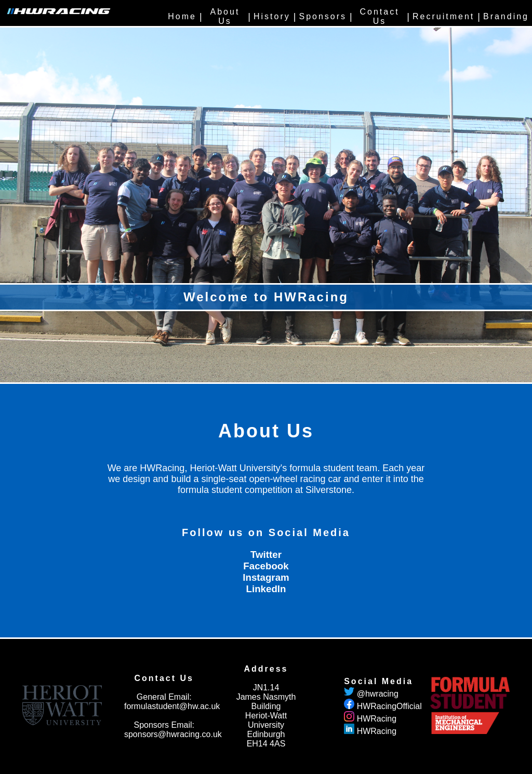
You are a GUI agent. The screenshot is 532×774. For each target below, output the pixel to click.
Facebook (266, 566)
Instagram (266, 577)
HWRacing (377, 719)
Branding (506, 16)
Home (182, 16)
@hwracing (378, 694)
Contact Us (379, 16)
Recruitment (443, 16)
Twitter (266, 555)
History (272, 16)
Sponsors (323, 16)
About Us (225, 16)
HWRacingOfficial (389, 706)
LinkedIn (266, 589)
